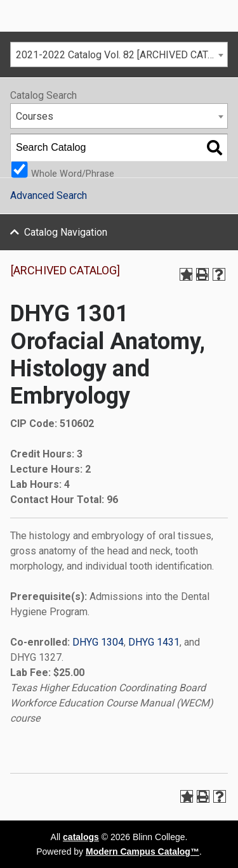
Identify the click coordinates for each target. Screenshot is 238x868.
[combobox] (119, 54)
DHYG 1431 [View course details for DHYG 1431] (154, 642)
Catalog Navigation (66, 232)
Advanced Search (49, 195)
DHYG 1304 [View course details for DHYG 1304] (98, 642)
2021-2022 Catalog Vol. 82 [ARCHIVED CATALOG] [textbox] (122, 55)
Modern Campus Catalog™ (142, 852)
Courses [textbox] (35, 116)
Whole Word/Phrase (73, 173)
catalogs (81, 837)
